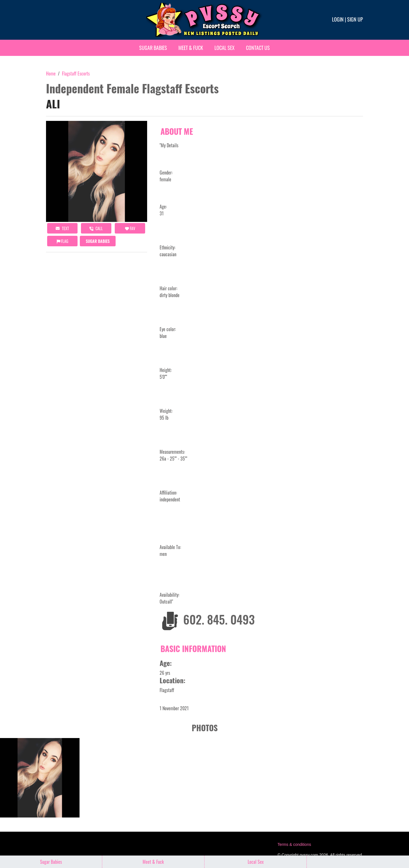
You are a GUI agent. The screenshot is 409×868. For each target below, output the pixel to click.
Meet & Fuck (191, 48)
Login (338, 19)
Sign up (355, 19)
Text (62, 228)
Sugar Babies (153, 48)
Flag (62, 241)
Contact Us (258, 48)
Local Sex (225, 48)
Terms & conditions (294, 844)
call (96, 228)
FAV (130, 228)
